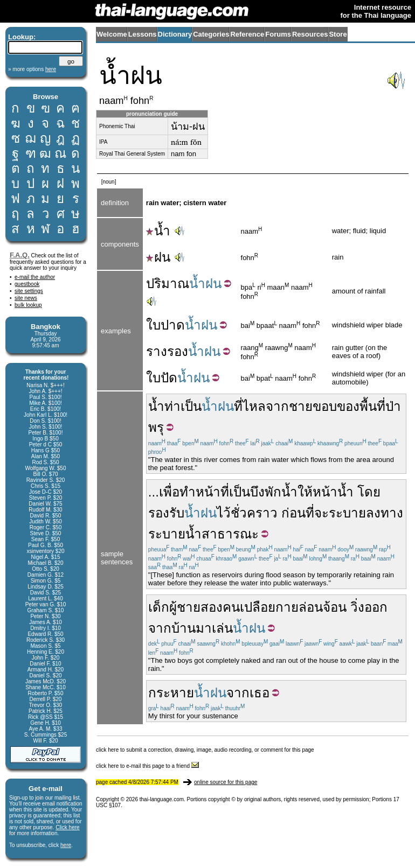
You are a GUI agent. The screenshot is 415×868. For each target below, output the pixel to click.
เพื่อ (169, 492)
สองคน (220, 607)
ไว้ (224, 513)
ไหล (254, 406)
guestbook (27, 284)
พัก (273, 492)
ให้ (305, 492)
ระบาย (347, 513)
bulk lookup (28, 305)
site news (26, 298)
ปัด (169, 378)
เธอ (260, 693)
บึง (257, 492)
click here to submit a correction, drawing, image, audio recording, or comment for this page (205, 750)
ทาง (392, 513)
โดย (369, 492)
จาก (277, 406)
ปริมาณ (168, 283)
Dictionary (175, 34)
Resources (310, 34)
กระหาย (171, 693)
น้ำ (158, 231)
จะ (321, 513)
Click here (67, 827)
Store (338, 34)
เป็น (191, 406)
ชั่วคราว (254, 513)
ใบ (153, 325)
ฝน (158, 257)
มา (204, 628)
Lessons (143, 34)
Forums (278, 34)
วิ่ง (357, 607)
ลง (373, 513)
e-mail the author (35, 277)
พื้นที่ (372, 406)
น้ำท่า (164, 406)
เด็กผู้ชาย (174, 607)
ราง (157, 351)
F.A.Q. (20, 255)
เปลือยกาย (269, 607)
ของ (348, 406)
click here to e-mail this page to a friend (147, 766)
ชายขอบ (313, 406)
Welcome (112, 34)
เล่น (222, 628)
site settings (29, 291)
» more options (32, 69)
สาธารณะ (230, 534)
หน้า (325, 492)
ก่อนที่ (298, 513)
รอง (178, 351)
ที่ (238, 406)
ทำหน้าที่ (204, 492)
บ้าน (184, 628)
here (66, 845)
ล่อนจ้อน (323, 607)
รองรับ (166, 513)
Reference (247, 34)
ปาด (173, 325)
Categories (211, 34)
